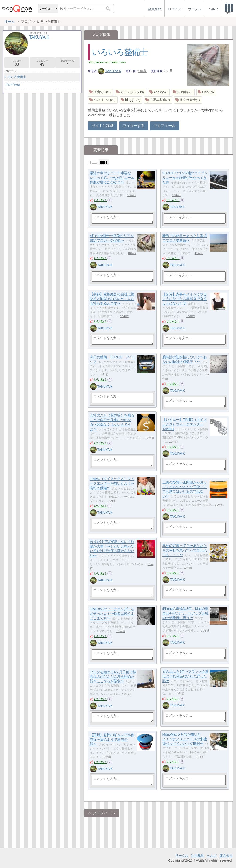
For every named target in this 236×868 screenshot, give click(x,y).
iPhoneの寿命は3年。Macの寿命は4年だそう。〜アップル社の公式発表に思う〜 (186, 613)
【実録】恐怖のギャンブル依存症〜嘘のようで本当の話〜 (112, 740)
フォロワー (42, 63)
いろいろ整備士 (120, 52)
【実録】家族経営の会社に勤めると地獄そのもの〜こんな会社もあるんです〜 (112, 299)
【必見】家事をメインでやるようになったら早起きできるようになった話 (185, 299)
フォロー (17, 63)
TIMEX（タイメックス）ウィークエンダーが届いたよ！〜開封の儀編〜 (112, 483)
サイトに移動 (103, 126)
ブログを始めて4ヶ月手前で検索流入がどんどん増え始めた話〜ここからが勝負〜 (113, 677)
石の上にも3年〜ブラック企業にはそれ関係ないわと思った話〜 (186, 676)
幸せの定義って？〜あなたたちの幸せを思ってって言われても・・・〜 (185, 550)
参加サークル (68, 63)
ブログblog (12, 85)
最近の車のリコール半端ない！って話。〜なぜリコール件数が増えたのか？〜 (112, 178)
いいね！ (100, 200)
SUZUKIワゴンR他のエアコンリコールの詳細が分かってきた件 (185, 178)
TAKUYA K (110, 71)
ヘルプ (212, 856)
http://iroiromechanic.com (107, 62)
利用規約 (198, 856)
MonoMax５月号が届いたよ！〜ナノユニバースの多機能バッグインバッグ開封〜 (185, 739)
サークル (182, 856)
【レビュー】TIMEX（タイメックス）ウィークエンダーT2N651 (185, 424)
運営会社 (226, 856)
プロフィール (164, 126)
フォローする (134, 126)
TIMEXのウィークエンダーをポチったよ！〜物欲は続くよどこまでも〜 (112, 614)
